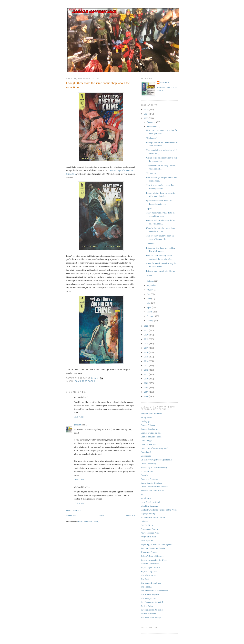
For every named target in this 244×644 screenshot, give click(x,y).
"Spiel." (150, 208)
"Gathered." (151, 138)
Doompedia (146, 456)
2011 (146, 374)
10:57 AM (79, 417)
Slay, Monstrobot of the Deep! (154, 560)
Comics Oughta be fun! (151, 433)
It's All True (146, 498)
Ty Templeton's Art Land (152, 610)
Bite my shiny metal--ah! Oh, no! (161, 271)
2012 (146, 370)
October (151, 281)
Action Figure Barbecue (151, 414)
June (149, 298)
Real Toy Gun (147, 541)
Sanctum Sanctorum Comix (153, 548)
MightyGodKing (148, 514)
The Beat (145, 579)
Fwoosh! (145, 475)
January (150, 320)
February (151, 316)
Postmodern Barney (149, 529)
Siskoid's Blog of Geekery (152, 556)
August (150, 290)
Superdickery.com (149, 571)
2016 (146, 352)
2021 (146, 330)
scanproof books (85, 381)
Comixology (146, 440)
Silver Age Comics (149, 552)
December (152, 122)
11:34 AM (79, 479)
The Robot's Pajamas (150, 594)
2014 (146, 361)
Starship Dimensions (150, 564)
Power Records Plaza (150, 533)
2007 (146, 392)
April (149, 307)
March (150, 312)
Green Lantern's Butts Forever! (154, 487)
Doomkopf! (146, 452)
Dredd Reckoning (148, 464)
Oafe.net (144, 521)
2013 (146, 365)
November (152, 126)
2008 (146, 387)
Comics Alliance (148, 425)
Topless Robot (147, 606)
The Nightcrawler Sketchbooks (154, 591)
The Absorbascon (148, 575)
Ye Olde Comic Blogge (151, 618)
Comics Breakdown (149, 429)
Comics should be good (151, 437)
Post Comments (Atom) (89, 522)
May (149, 303)
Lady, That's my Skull (150, 502)
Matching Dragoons (149, 506)
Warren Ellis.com (148, 614)
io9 (142, 494)
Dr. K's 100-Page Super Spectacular (156, 460)
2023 (146, 118)
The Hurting (146, 587)
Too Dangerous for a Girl (152, 602)
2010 (146, 379)
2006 (146, 396)
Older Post (131, 515)
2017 (146, 348)
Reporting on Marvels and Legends (156, 544)
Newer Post (71, 515)
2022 (146, 326)
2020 (146, 335)
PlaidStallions (147, 525)
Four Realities (147, 471)
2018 (146, 343)
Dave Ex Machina (149, 444)
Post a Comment (73, 510)
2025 (146, 109)
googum (77, 425)
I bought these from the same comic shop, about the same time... (98, 85)
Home (101, 515)
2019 (146, 339)
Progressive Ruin (148, 537)
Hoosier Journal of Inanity (152, 490)
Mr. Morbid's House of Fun (153, 517)
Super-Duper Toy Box (150, 567)
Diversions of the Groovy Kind (154, 448)
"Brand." (150, 275)
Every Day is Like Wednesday (154, 467)
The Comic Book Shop (151, 583)
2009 (146, 383)
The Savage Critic (149, 598)
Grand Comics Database (151, 483)
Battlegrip (145, 421)
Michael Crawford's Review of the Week (159, 510)
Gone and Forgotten (149, 479)
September (152, 285)
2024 (146, 114)
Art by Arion (146, 417)
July (149, 294)
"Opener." (150, 244)
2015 (146, 357)
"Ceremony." (152, 173)
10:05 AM (79, 503)
